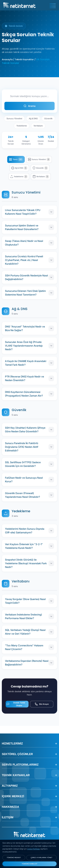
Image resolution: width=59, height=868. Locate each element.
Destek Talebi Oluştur (16, 704)
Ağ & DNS (33, 118)
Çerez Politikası (34, 849)
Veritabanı (38, 126)
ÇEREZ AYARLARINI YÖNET (41, 857)
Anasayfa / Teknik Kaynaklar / (19, 59)
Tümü (16, 159)
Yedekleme (22, 126)
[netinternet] (19, 5)
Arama (29, 106)
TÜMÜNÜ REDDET (14, 857)
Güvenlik (48, 118)
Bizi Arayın (42, 704)
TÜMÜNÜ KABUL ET (29, 864)
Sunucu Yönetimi (14, 118)
